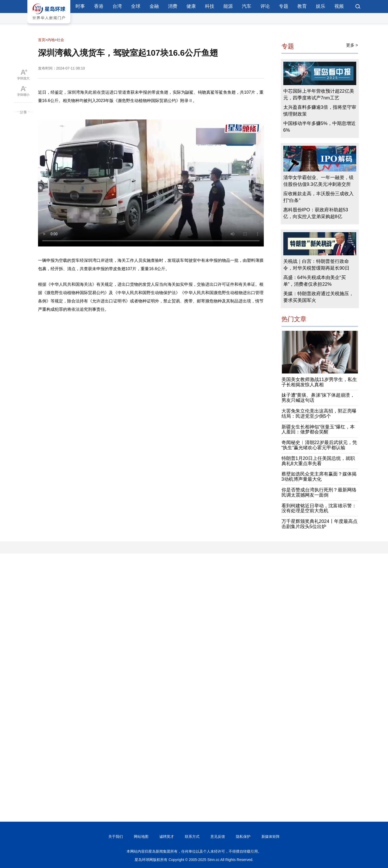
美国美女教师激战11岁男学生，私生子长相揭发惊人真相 (319, 382)
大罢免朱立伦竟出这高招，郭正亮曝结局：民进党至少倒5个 (319, 414)
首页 (42, 40)
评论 (265, 6)
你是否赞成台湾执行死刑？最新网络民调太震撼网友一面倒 (319, 492)
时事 (80, 6)
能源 (228, 6)
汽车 (247, 6)
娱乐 (321, 6)
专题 (284, 6)
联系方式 (192, 837)
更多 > (352, 45)
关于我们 (116, 837)
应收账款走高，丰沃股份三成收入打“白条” (318, 197)
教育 (302, 6)
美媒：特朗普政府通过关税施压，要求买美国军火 (318, 297)
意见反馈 (218, 837)
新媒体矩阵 (271, 837)
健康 (191, 6)
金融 (154, 6)
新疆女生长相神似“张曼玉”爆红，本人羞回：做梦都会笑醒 (318, 429)
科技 (210, 6)
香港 (99, 6)
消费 (173, 6)
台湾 (117, 6)
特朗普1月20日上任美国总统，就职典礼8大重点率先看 (318, 461)
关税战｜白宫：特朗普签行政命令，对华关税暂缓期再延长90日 (316, 265)
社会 (60, 40)
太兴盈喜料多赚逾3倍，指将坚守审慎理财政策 (320, 111)
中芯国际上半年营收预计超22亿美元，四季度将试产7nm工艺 (319, 94)
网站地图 (141, 837)
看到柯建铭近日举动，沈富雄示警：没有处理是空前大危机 (319, 508)
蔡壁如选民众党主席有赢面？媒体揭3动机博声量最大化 (319, 477)
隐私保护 (243, 837)
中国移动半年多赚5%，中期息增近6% (320, 127)
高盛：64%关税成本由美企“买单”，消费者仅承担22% (315, 281)
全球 (136, 6)
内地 (51, 40)
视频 (339, 6)
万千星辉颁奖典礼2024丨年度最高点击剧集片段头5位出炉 (320, 524)
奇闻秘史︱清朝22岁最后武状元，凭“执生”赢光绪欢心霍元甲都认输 (319, 445)
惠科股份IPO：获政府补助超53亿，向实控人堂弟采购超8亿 (316, 213)
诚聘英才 (167, 837)
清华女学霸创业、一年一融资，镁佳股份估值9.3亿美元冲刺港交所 (318, 181)
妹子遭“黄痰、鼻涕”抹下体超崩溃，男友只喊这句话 (318, 398)
